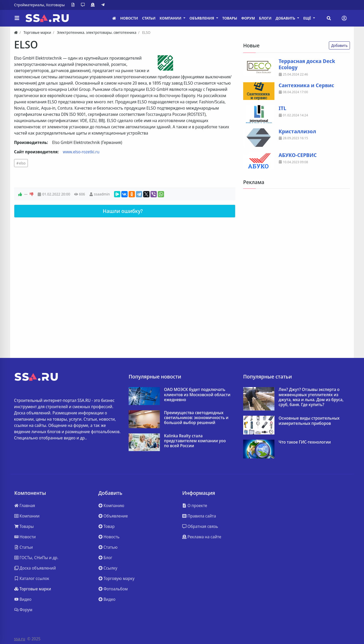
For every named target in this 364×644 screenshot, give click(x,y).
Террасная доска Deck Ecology (307, 64)
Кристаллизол (297, 131)
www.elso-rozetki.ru (81, 152)
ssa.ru (20, 639)
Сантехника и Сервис (306, 85)
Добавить (339, 45)
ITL (283, 108)
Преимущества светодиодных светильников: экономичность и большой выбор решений (196, 418)
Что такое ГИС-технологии (305, 442)
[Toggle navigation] (344, 18)
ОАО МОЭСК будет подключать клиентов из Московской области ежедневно (197, 395)
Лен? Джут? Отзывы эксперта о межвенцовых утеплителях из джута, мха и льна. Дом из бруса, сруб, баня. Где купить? (311, 397)
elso (22, 163)
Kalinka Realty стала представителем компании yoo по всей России (195, 441)
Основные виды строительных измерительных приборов (309, 421)
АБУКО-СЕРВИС (298, 155)
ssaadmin (102, 194)
